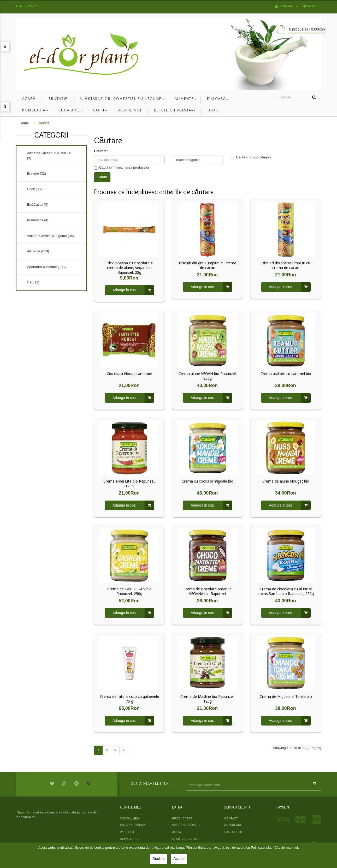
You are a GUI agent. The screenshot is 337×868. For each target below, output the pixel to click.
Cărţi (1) (33, 282)
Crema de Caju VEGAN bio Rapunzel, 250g (129, 591)
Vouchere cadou (186, 825)
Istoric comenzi (133, 825)
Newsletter (130, 839)
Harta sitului (235, 832)
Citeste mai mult (286, 848)
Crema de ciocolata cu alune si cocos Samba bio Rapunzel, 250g (286, 591)
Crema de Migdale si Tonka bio (286, 697)
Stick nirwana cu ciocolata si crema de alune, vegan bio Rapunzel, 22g (129, 268)
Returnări (233, 825)
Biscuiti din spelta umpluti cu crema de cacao (286, 265)
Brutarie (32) (37, 173)
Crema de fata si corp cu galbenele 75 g (129, 699)
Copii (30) (34, 189)
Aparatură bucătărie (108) (46, 267)
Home (24, 123)
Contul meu (129, 818)
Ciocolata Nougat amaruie (129, 374)
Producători (183, 818)
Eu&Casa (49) (38, 204)
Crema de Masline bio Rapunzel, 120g (208, 699)
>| (124, 750)
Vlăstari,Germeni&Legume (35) (51, 236)
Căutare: (101, 151)
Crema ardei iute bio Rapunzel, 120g (129, 484)
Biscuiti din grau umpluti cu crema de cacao (208, 265)
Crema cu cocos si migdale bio (208, 481)
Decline (159, 859)
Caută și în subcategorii (251, 157)
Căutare (44, 123)
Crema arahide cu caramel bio (286, 374)
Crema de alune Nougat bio (286, 481)
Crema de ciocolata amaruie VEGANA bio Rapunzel (208, 591)
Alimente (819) (38, 251)
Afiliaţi (178, 832)
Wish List (127, 832)
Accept (179, 859)
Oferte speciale (185, 839)
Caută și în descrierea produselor (122, 168)
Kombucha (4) (38, 220)
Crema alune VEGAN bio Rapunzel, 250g (208, 376)
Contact (231, 818)
